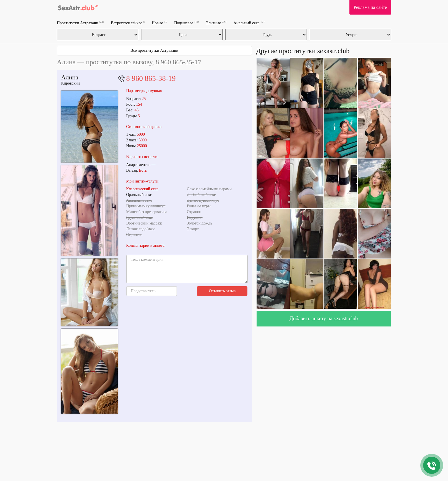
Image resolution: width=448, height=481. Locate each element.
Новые (159, 23)
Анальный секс (249, 23)
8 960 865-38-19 (151, 78)
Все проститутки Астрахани (154, 50)
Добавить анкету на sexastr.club (324, 318)
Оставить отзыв (222, 291)
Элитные (216, 23)
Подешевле (186, 23)
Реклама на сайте (370, 7)
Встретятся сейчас (128, 23)
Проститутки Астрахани (80, 23)
